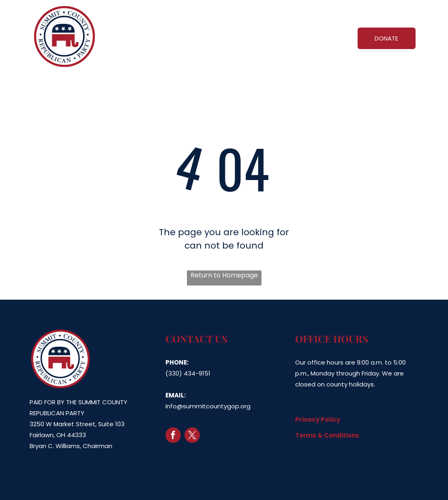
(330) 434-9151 (188, 373)
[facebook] (173, 436)
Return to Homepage (224, 275)
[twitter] (192, 436)
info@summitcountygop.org (208, 406)
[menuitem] (167, 37)
